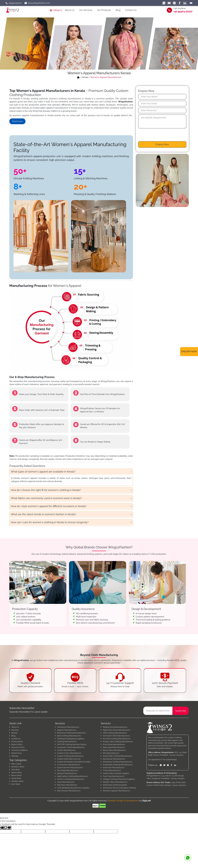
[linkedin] (185, 3)
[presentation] (159, 136)
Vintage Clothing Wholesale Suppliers (119, 779)
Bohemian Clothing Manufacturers (71, 733)
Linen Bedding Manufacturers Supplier (73, 788)
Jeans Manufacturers (66, 782)
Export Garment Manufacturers (70, 768)
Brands (14, 733)
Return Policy (17, 744)
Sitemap (15, 756)
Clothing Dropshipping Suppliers (71, 739)
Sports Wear (17, 772)
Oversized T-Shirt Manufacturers (116, 736)
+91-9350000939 (170, 759)
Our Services (86, 10)
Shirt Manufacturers (111, 753)
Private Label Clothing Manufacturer (118, 742)
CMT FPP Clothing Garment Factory (72, 744)
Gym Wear (16, 784)
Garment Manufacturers (67, 773)
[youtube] (169, 3)
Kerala (85, 77)
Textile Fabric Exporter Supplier (116, 773)
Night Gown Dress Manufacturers (117, 730)
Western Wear (17, 781)
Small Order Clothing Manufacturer (118, 756)
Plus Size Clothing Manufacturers (117, 739)
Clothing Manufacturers (67, 742)
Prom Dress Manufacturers (114, 744)
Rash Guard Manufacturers (114, 747)
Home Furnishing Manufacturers (71, 779)
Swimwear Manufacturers (114, 768)
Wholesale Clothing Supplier (115, 785)
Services (15, 730)
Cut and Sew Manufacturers (69, 765)
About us (15, 727)
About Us (70, 10)
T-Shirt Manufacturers (112, 770)
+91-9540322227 (155, 759)
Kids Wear (16, 770)
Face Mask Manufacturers (68, 770)
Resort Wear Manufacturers (114, 750)
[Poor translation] (8, 828)
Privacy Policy (17, 742)
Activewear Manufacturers (68, 727)
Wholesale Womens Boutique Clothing (119, 788)
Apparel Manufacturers (67, 730)
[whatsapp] (164, 3)
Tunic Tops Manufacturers (114, 776)
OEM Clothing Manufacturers (115, 733)
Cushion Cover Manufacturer (69, 753)
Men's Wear (16, 764)
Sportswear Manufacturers (114, 759)
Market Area (16, 753)
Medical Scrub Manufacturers (115, 727)
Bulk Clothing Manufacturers (69, 736)
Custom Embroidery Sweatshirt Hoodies (74, 762)
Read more (17, 121)
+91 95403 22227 (183, 11)
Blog (118, 10)
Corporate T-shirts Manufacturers (71, 747)
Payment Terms (18, 747)
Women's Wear (18, 767)
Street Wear (16, 778)
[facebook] (180, 3)
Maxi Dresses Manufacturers (69, 791)
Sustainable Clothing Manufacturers (118, 765)
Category (56, 10)
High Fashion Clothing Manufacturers (73, 776)
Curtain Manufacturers (66, 750)
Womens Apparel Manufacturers (106, 77)
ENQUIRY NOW (189, 352)
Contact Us (131, 10)
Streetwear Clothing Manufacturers (118, 762)
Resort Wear (17, 775)
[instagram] (174, 3)
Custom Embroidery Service (69, 759)
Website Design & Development (124, 801)
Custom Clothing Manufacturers (70, 756)
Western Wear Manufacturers (115, 782)
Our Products (104, 10)
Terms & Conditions (20, 750)
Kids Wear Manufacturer (67, 785)
